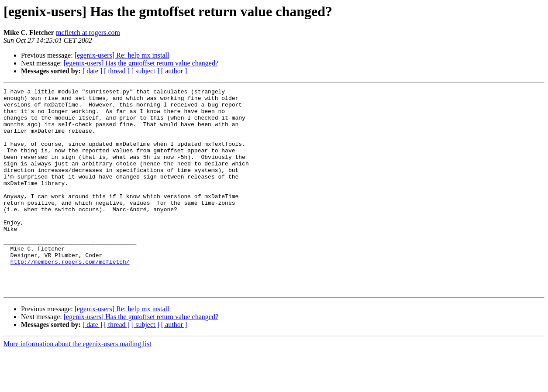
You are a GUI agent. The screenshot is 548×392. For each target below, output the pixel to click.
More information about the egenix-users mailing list (78, 384)
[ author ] (174, 71)
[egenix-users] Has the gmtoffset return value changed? (141, 63)
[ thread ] (117, 71)
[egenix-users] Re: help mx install (122, 55)
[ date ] (92, 71)
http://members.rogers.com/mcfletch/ (70, 297)
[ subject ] (145, 71)
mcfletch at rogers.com (88, 33)
